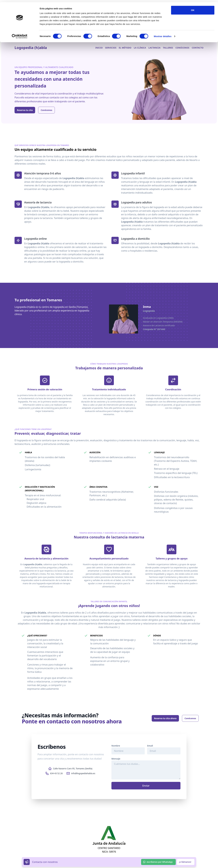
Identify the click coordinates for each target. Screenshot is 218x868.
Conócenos (182, 48)
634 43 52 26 (56, 773)
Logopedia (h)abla (31, 48)
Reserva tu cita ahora (165, 718)
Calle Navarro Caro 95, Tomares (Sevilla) (73, 768)
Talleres (168, 48)
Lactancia (154, 48)
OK (193, 8)
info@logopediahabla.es (83, 773)
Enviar (146, 786)
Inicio (99, 48)
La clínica (140, 48)
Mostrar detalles (163, 34)
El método (125, 48)
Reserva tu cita (25, 110)
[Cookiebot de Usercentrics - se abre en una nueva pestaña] (20, 34)
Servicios (111, 48)
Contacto (198, 48)
